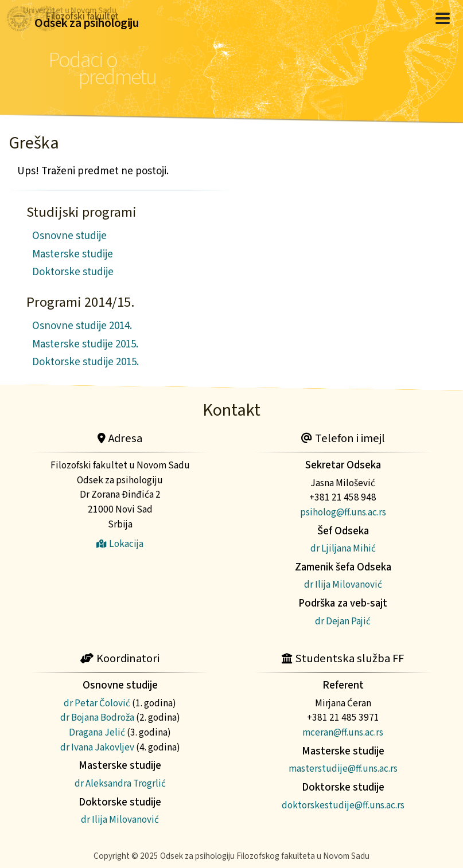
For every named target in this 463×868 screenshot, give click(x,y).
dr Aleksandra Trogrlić (120, 783)
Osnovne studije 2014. (82, 326)
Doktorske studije (73, 272)
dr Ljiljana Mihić (343, 548)
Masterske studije (73, 254)
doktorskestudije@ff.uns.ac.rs (343, 805)
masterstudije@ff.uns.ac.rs (343, 769)
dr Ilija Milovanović (343, 584)
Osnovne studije (69, 236)
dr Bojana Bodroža (97, 718)
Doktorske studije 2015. (85, 362)
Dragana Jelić (97, 732)
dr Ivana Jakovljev (97, 747)
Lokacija (120, 544)
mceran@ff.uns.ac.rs (343, 732)
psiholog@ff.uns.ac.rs (343, 512)
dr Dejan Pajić (343, 621)
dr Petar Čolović (97, 703)
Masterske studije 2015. (85, 344)
